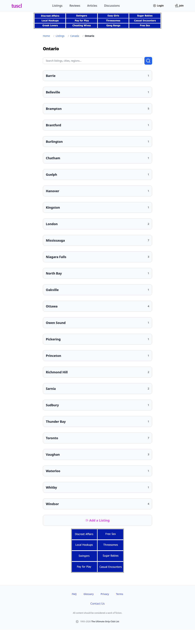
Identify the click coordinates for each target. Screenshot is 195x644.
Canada (75, 36)
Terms (120, 594)
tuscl (17, 6)
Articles (92, 6)
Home (46, 36)
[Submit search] (148, 61)
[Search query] (93, 61)
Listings (57, 6)
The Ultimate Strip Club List (105, 621)
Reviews (75, 6)
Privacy (105, 594)
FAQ (74, 594)
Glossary (88, 594)
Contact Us (97, 604)
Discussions (112, 6)
